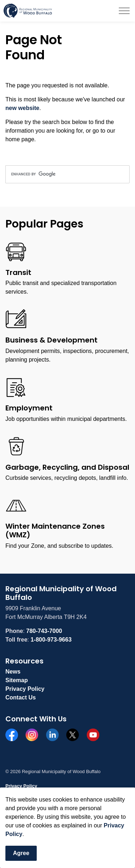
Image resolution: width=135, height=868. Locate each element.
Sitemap (17, 680)
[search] (67, 174)
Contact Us (21, 697)
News (13, 672)
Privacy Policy (25, 689)
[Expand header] (124, 11)
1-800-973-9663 (51, 640)
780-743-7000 (44, 631)
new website (22, 108)
